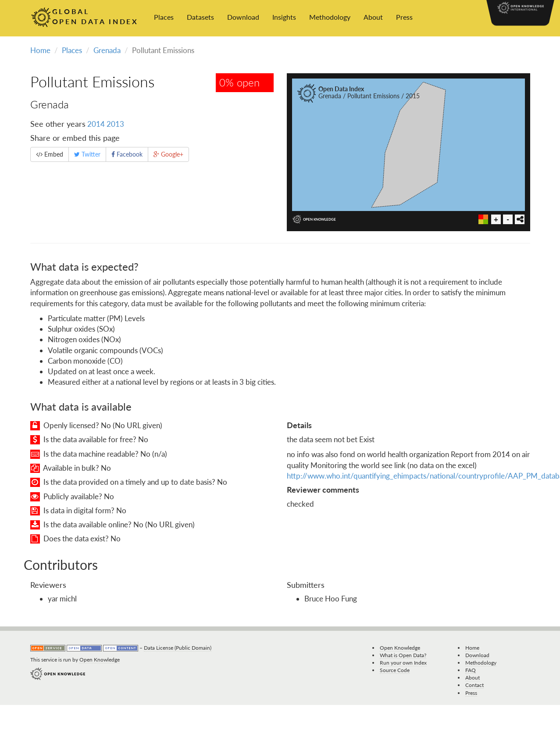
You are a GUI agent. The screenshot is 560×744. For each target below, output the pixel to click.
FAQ (471, 670)
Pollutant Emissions (92, 81)
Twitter (87, 154)
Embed (50, 154)
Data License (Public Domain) (178, 648)
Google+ (168, 154)
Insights (284, 17)
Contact (474, 685)
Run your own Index (403, 663)
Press (404, 17)
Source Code (395, 670)
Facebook (127, 154)
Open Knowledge (100, 660)
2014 (96, 124)
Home (40, 50)
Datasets (200, 17)
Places (164, 17)
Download (243, 17)
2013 (115, 124)
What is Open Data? (403, 655)
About (373, 17)
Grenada (107, 50)
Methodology (330, 17)
